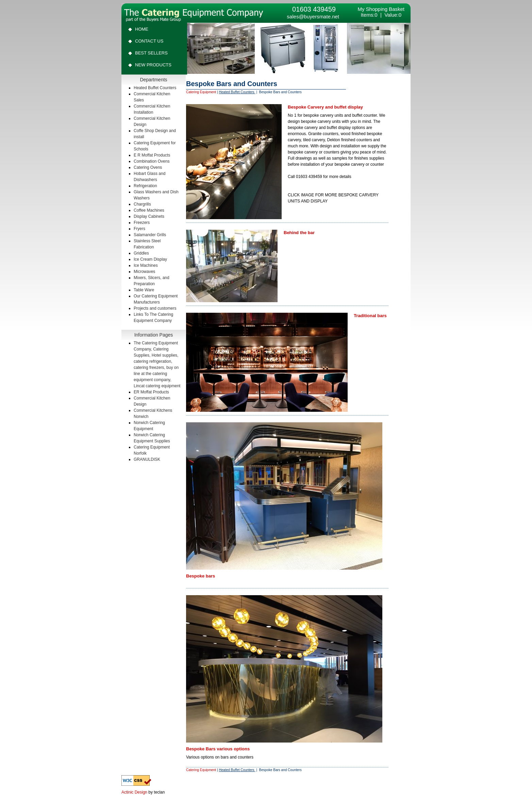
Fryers (139, 229)
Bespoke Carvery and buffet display (325, 107)
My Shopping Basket (381, 9)
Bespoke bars (201, 576)
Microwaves (144, 272)
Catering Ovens (148, 167)
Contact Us (149, 41)
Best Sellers (151, 53)
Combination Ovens (152, 161)
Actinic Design (134, 792)
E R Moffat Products (152, 155)
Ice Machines (146, 265)
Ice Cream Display (150, 259)
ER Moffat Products (151, 392)
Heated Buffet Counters (155, 88)
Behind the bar (299, 233)
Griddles (141, 253)
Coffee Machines (149, 210)
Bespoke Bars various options (218, 749)
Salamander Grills (150, 235)
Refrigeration (145, 186)
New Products (153, 65)
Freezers (142, 223)
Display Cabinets (149, 216)
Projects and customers (155, 308)
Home (142, 29)
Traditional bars (370, 316)
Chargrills (142, 204)
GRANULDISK (147, 459)
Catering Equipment (201, 92)
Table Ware (144, 290)
